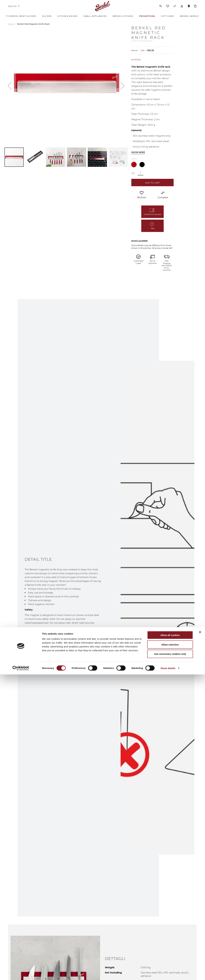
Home (12, 30)
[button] (10, 92)
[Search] (161, 9)
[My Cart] (195, 9)
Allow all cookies (170, 941)
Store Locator (189, 10)
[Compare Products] (175, 9)
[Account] (182, 9)
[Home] (103, 9)
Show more (138, 158)
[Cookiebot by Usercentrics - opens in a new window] (21, 974)
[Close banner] (200, 938)
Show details (168, 974)
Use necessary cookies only (170, 960)
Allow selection (170, 950)
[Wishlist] (168, 9)
